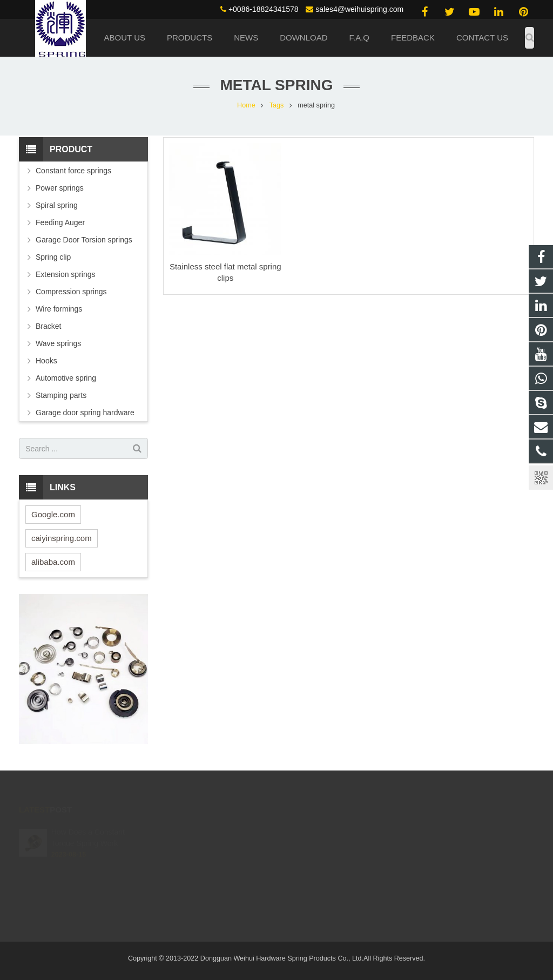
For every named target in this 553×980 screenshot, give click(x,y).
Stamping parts (61, 395)
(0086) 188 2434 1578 (329, 828)
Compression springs (71, 292)
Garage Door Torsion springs (84, 240)
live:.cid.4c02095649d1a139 (338, 875)
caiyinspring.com (62, 538)
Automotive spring (66, 378)
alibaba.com (53, 562)
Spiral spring (57, 205)
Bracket (48, 326)
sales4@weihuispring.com (359, 9)
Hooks (46, 361)
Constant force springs (73, 171)
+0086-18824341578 (264, 9)
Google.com (53, 514)
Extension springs (66, 274)
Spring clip (53, 257)
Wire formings (59, 309)
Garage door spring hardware (85, 413)
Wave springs (58, 343)
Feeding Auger (60, 222)
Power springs (60, 188)
